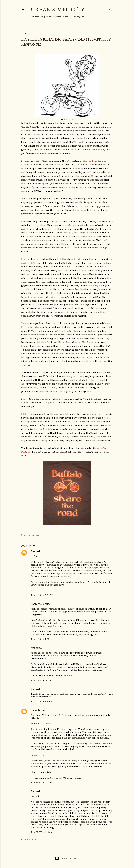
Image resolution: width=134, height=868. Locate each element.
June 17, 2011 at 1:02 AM (41, 680)
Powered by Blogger (67, 858)
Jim (33, 551)
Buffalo (58, 399)
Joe (33, 689)
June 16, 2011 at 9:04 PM (42, 595)
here (71, 119)
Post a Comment (30, 839)
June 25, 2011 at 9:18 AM (42, 832)
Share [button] (24, 535)
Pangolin (36, 710)
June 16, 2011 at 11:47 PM (42, 639)
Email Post (34, 535)
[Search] (111, 9)
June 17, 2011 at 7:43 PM (42, 701)
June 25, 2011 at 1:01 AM (41, 782)
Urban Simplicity (57, 9)
